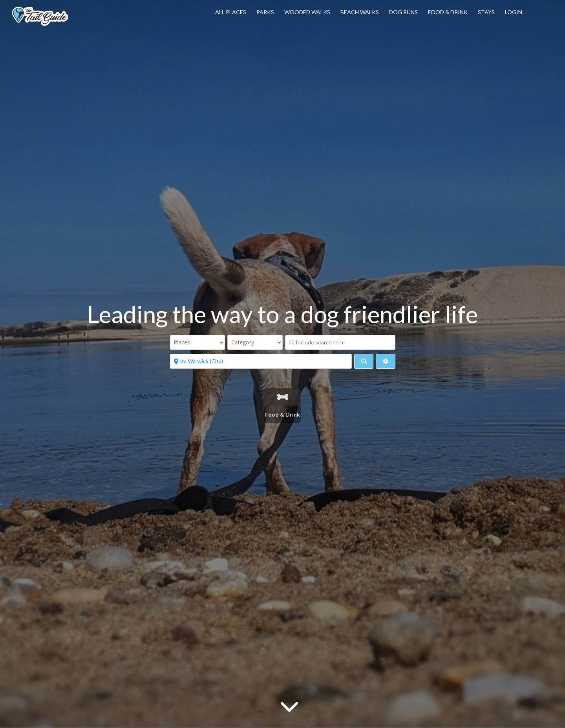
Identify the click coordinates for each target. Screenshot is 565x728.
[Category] (255, 342)
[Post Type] (198, 342)
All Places (231, 12)
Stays (486, 12)
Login (514, 12)
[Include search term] (340, 342)
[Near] (261, 361)
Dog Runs (403, 12)
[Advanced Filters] (385, 361)
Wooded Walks (307, 12)
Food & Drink (448, 12)
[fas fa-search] (364, 361)
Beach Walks (360, 12)
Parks (265, 12)
